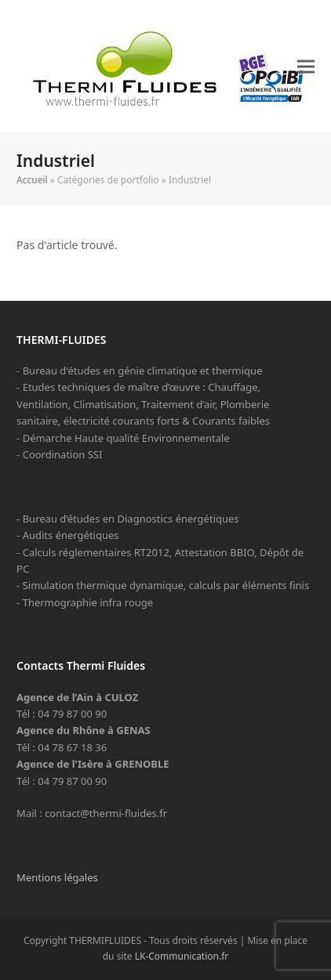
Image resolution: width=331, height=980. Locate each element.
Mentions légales (57, 877)
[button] (306, 67)
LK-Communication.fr (182, 956)
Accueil (32, 180)
